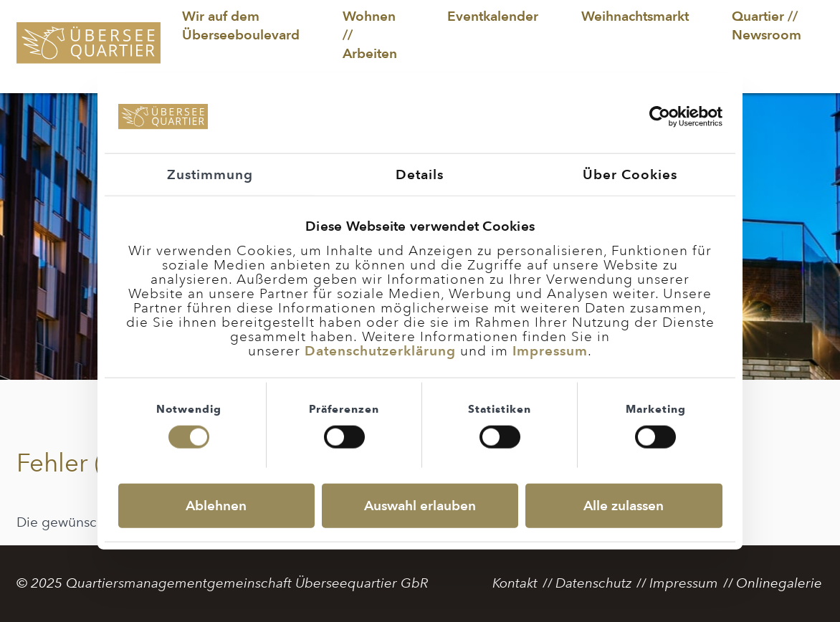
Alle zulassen (624, 506)
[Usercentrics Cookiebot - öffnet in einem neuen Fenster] (660, 117)
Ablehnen (216, 506)
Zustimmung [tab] (210, 174)
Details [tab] (420, 174)
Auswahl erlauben (420, 506)
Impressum (550, 350)
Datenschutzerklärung (380, 350)
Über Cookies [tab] (630, 174)
